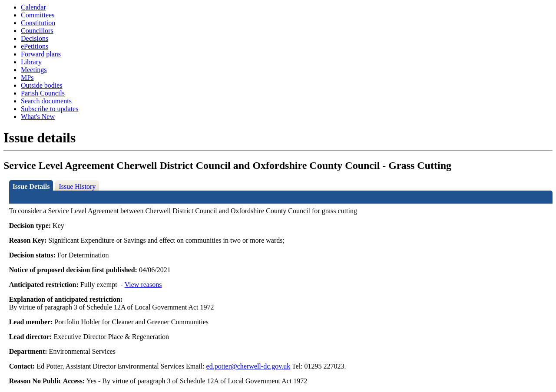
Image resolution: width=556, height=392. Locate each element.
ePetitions (35, 46)
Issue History (77, 186)
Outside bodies (42, 85)
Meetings (34, 70)
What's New (38, 117)
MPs (27, 77)
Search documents (46, 101)
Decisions (35, 38)
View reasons (143, 285)
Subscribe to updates (50, 109)
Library (31, 62)
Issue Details (31, 186)
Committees (38, 15)
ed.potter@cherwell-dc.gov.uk (248, 366)
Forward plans (41, 54)
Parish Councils (43, 93)
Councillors (37, 31)
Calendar (33, 7)
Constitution (38, 23)
